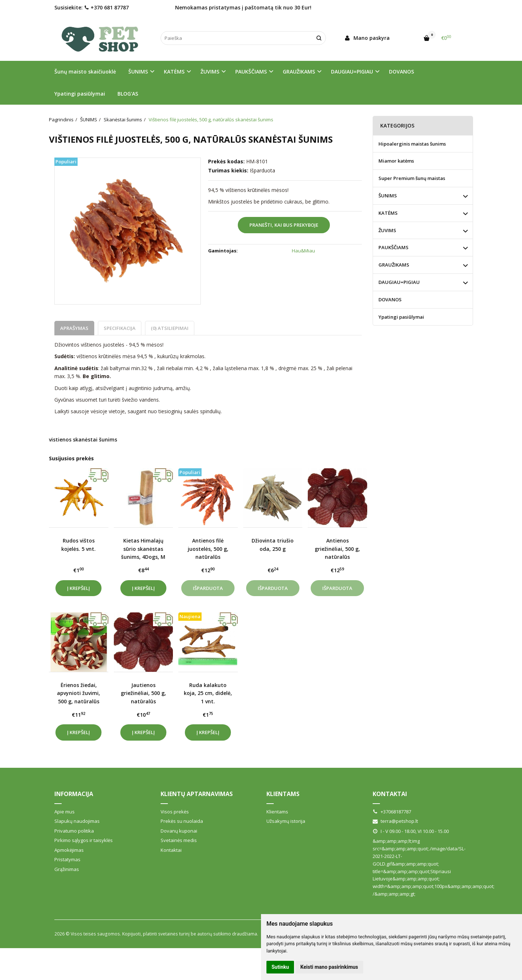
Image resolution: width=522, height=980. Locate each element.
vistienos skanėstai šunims (83, 439)
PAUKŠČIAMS (393, 247)
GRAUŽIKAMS (394, 265)
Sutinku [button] (280, 967)
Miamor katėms (396, 161)
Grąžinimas (67, 869)
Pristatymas (67, 859)
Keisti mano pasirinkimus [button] (329, 967)
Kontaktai (171, 850)
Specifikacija (120, 328)
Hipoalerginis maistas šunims (412, 144)
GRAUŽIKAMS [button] (299, 72)
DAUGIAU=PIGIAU (399, 282)
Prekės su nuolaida (182, 821)
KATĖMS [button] (174, 72)
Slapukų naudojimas (77, 821)
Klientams (283, 794)
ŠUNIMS (388, 196)
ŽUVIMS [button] (210, 72)
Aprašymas (74, 328)
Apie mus (65, 812)
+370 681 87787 (106, 7)
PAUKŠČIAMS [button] (251, 72)
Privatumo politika (74, 831)
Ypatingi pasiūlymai (80, 94)
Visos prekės (175, 812)
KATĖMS (388, 213)
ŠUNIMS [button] (138, 72)
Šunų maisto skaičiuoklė (85, 72)
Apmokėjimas (69, 850)
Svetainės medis (179, 840)
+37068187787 (392, 812)
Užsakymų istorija (286, 821)
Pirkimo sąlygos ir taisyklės (84, 840)
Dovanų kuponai (179, 831)
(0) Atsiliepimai (170, 328)
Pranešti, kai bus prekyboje (284, 225)
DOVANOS (401, 72)
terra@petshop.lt (395, 821)
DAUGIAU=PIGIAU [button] (352, 72)
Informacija (74, 794)
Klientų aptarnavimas (197, 794)
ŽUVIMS (387, 230)
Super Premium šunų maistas (412, 178)
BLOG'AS (128, 94)
